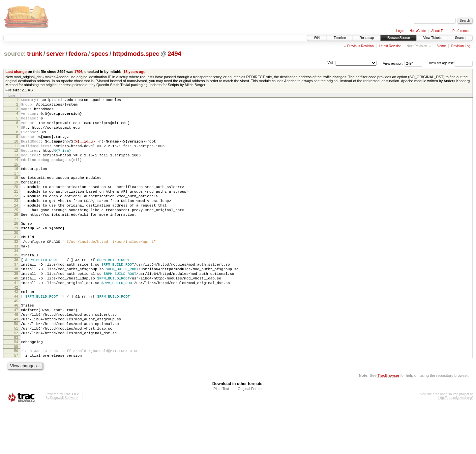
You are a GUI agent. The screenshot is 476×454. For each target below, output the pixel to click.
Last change (16, 72)
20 (16, 204)
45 (16, 339)
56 (16, 396)
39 (16, 306)
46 (16, 343)
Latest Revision (390, 46)
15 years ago (134, 72)
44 (16, 333)
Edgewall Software (64, 445)
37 (16, 295)
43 (16, 327)
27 (16, 243)
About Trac (439, 31)
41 (16, 317)
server (55, 54)
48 (16, 354)
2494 (175, 54)
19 (16, 198)
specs (100, 54)
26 (16, 237)
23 (16, 220)
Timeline (340, 38)
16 (16, 182)
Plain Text (221, 436)
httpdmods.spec (136, 54)
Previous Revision (360, 46)
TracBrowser (388, 423)
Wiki (317, 38)
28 (16, 247)
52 (16, 376)
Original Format (250, 436)
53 (16, 382)
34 (16, 279)
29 (16, 253)
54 (16, 386)
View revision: (393, 63)
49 (16, 360)
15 (16, 178)
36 (16, 289)
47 (16, 348)
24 (16, 226)
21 (16, 209)
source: (15, 54)
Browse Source (399, 38)
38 (16, 301)
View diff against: (451, 63)
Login (400, 31)
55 (16, 392)
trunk (35, 54)
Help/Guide (418, 31)
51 (16, 371)
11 (16, 156)
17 (16, 188)
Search (460, 38)
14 (16, 173)
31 (16, 263)
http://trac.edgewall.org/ (456, 445)
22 (16, 215)
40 (16, 312)
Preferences (461, 31)
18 (16, 192)
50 (16, 365)
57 (16, 402)
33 (16, 274)
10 (16, 150)
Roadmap (367, 38)
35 (16, 284)
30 (16, 258)
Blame (441, 46)
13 (16, 167)
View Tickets (432, 38)
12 (16, 161)
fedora (78, 54)
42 (16, 323)
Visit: (331, 63)
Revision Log (461, 46)
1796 (78, 72)
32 (16, 268)
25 (16, 232)
